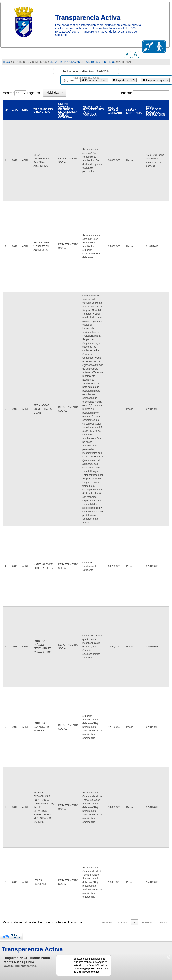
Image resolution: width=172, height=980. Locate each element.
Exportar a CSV (124, 80)
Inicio (7, 62)
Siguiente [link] (147, 923)
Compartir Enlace (94, 80)
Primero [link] (107, 923)
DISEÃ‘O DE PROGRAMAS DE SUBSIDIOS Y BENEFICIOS (83, 62)
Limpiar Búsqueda (155, 80)
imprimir (73, 80)
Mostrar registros (21, 93)
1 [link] (134, 923)
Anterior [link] (123, 923)
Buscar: (126, 93)
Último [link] (163, 923)
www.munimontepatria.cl (20, 966)
